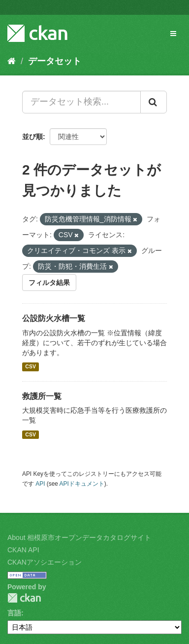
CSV (31, 367)
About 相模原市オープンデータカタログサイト (79, 537)
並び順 (32, 137)
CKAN (24, 598)
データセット (55, 61)
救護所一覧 (42, 396)
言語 (14, 613)
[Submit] (154, 102)
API (40, 484)
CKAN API (23, 550)
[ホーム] (12, 61)
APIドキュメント (82, 484)
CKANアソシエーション (45, 562)
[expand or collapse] (173, 34)
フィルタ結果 (49, 283)
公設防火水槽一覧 (54, 318)
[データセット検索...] (81, 102)
